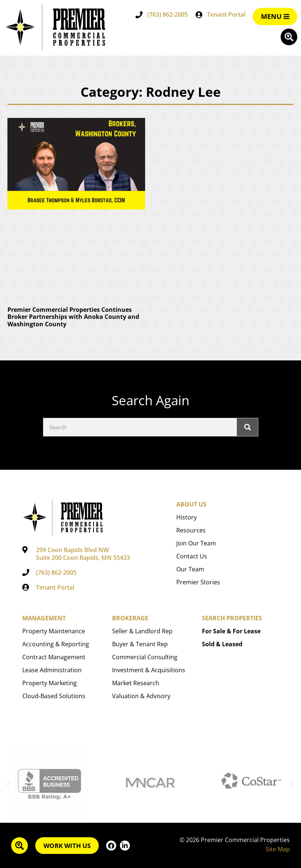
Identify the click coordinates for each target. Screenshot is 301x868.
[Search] (247, 427)
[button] (8, 784)
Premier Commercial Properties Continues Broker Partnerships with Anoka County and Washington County (73, 317)
